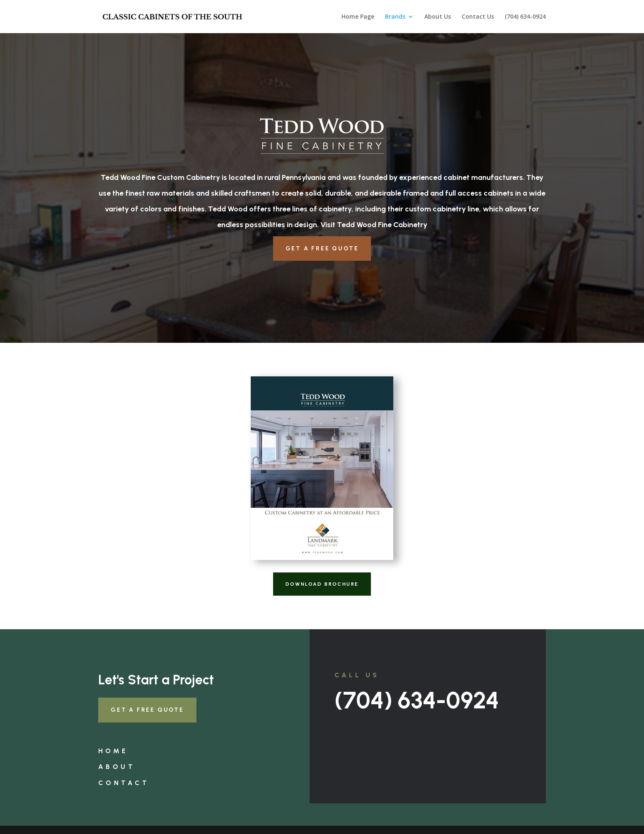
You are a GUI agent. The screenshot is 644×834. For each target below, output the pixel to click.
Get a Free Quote (322, 249)
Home (113, 751)
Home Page (358, 17)
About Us (438, 17)
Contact (124, 783)
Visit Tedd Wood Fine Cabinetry (374, 225)
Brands (395, 17)
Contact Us (478, 17)
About (117, 767)
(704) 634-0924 (525, 17)
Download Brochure (322, 584)
